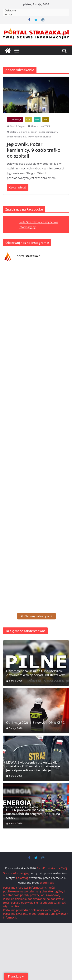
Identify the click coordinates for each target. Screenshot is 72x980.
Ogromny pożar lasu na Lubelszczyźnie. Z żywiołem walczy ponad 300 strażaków (35, 673)
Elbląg (13, 132)
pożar (34, 132)
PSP (46, 119)
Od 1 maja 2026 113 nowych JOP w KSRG (35, 723)
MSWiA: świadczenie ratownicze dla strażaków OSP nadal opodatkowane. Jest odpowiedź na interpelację (33, 766)
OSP (37, 119)
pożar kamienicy (48, 132)
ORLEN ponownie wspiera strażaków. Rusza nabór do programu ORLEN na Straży (33, 814)
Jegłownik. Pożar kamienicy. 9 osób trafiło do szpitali (34, 150)
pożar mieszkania (16, 137)
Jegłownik (24, 132)
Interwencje (15, 119)
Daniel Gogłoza (18, 126)
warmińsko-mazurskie (40, 137)
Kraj (28, 119)
